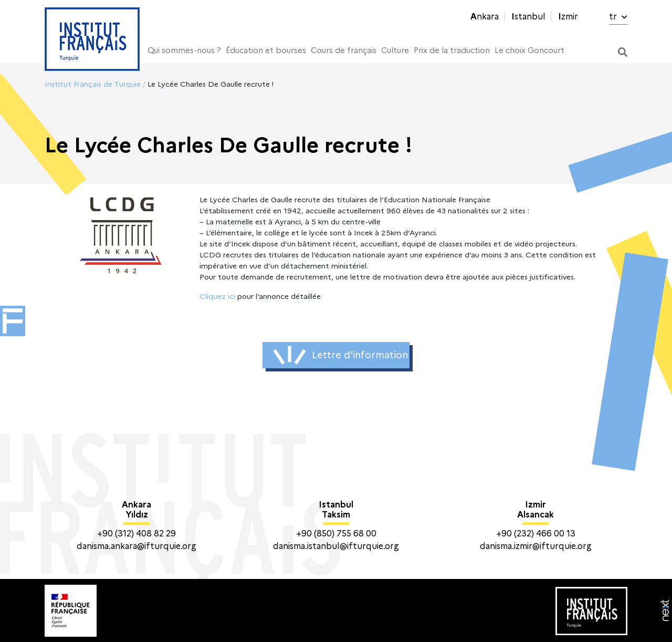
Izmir (568, 17)
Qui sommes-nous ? (184, 50)
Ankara (485, 17)
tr (618, 17)
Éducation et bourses (266, 50)
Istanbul (528, 17)
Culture (395, 50)
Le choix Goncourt (529, 50)
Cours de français (344, 50)
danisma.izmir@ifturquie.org (536, 546)
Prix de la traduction (452, 50)
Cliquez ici (217, 296)
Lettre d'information (340, 355)
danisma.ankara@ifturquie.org (136, 546)
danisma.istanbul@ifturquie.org (336, 546)
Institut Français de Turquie (93, 84)
